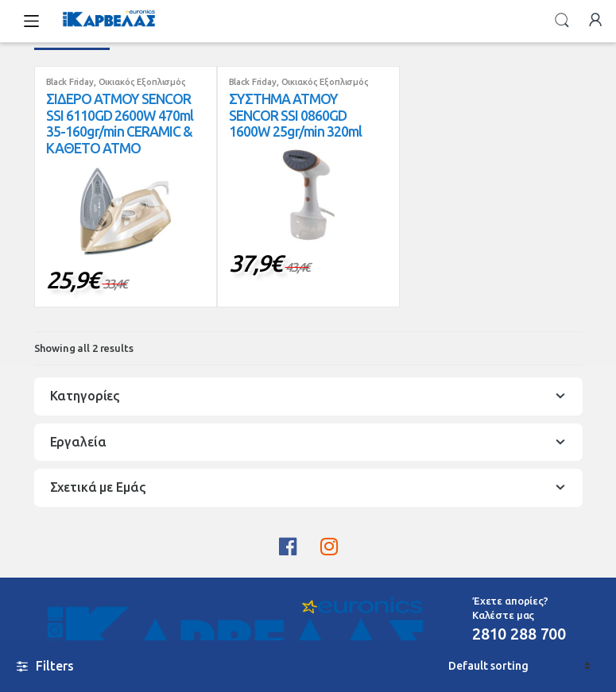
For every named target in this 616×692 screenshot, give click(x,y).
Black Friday (70, 82)
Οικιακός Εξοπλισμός (142, 82)
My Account (595, 21)
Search (562, 21)
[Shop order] (519, 666)
